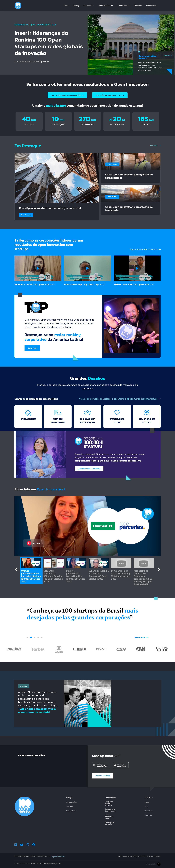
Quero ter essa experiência (89, 469)
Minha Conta (151, 6)
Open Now (149, 811)
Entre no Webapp (103, 776)
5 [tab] (42, 637)
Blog (146, 806)
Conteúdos (122, 6)
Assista (34, 543)
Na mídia (138, 6)
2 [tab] (31, 637)
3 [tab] (35, 637)
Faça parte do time (58, 857)
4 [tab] (38, 637)
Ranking (76, 6)
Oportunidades (104, 6)
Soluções (87, 6)
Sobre (66, 6)
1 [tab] (27, 637)
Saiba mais (32, 348)
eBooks (147, 802)
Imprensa (148, 815)
